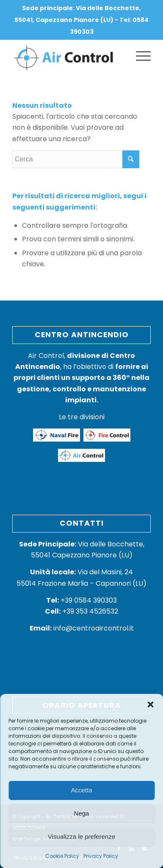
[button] (150, 704)
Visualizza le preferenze (81, 837)
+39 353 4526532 (90, 611)
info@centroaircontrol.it (82, 628)
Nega (82, 813)
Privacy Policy (101, 856)
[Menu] (139, 56)
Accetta (81, 790)
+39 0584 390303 (81, 600)
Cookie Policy (62, 856)
